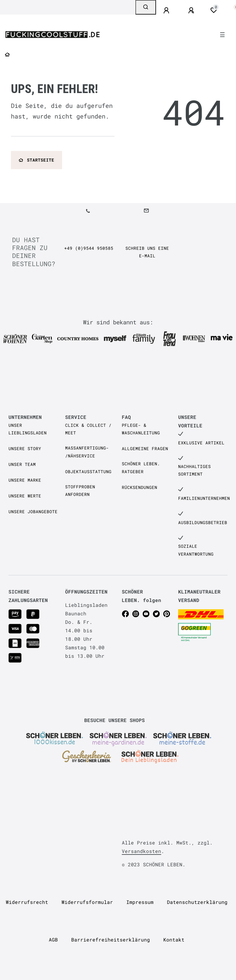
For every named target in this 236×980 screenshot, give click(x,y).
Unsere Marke (25, 480)
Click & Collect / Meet (88, 429)
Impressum (140, 902)
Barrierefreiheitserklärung (111, 940)
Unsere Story (25, 448)
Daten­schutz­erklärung (197, 902)
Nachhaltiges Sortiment (194, 470)
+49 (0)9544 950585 (89, 248)
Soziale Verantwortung (196, 550)
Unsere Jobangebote (33, 512)
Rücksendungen (140, 487)
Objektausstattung (88, 472)
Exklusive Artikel (201, 443)
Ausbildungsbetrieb (203, 522)
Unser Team (22, 464)
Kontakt (174, 940)
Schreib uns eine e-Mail (147, 252)
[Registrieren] (192, 11)
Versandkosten (141, 851)
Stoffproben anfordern (80, 490)
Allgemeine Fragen (145, 448)
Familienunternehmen (204, 498)
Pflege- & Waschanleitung (141, 429)
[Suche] (146, 7)
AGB (53, 940)
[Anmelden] (167, 11)
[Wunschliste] (214, 10)
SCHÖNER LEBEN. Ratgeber (141, 467)
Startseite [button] (37, 160)
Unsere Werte (25, 496)
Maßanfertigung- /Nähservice (87, 452)
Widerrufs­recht (27, 902)
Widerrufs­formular (87, 902)
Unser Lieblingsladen (28, 429)
